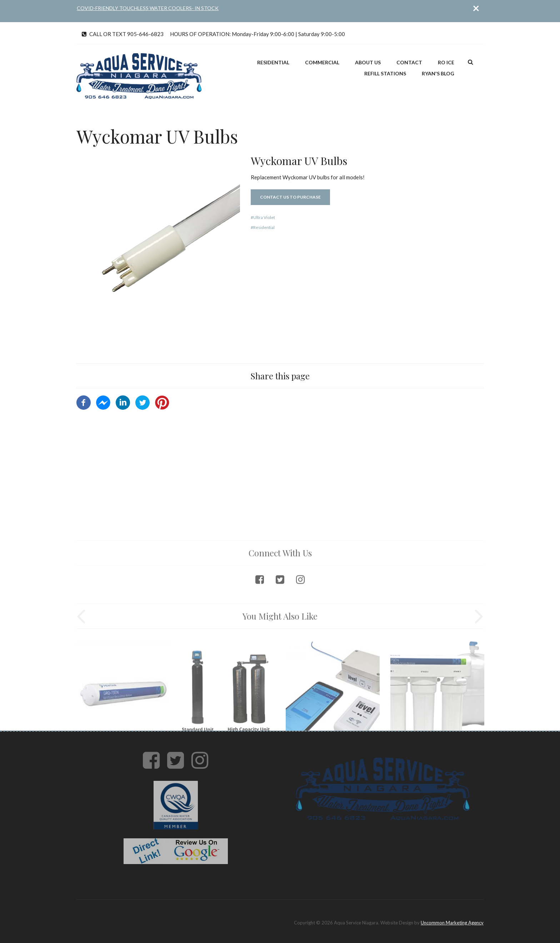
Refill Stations (385, 73)
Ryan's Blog (438, 73)
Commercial (322, 62)
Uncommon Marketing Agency (452, 923)
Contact (409, 62)
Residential (273, 62)
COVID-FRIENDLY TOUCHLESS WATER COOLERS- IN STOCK (148, 8)
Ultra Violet (264, 217)
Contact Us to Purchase (290, 197)
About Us (368, 62)
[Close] (476, 8)
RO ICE (446, 62)
